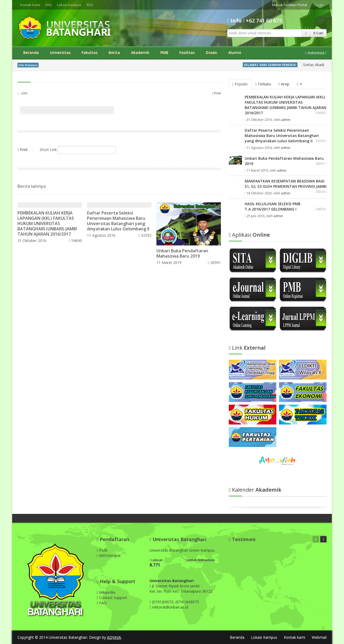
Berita (114, 52)
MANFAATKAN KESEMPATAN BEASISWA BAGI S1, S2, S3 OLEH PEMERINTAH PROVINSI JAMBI (286, 184)
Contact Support (112, 598)
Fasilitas (187, 52)
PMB (164, 52)
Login (319, 5)
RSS (90, 5)
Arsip (284, 84)
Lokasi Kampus (69, 5)
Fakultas (90, 52)
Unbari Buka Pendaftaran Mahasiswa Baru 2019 (182, 253)
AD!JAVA (114, 637)
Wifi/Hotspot (109, 556)
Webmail (319, 637)
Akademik (140, 52)
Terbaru (263, 84)
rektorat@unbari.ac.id (170, 607)
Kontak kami (294, 637)
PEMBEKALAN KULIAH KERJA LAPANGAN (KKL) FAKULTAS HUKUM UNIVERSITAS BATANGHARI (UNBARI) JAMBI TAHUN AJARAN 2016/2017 (47, 223)
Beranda (31, 52)
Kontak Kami (30, 5)
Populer (240, 84)
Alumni (235, 52)
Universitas (60, 52)
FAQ (49, 5)
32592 (145, 235)
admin (286, 120)
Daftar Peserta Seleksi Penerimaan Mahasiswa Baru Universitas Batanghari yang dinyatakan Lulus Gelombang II (118, 221)
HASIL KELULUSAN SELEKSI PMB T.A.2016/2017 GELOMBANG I (273, 206)
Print (217, 93)
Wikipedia (106, 592)
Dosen (211, 52)
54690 (75, 241)
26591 (214, 262)
